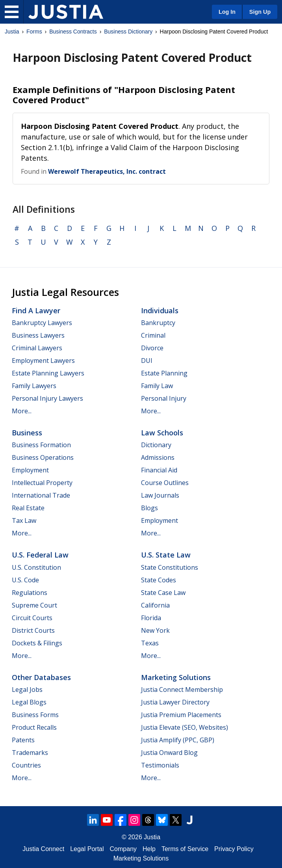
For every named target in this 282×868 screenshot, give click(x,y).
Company (123, 849)
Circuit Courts (32, 618)
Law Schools (162, 433)
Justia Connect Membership (182, 690)
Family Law (157, 386)
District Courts (33, 630)
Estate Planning (164, 373)
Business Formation (41, 445)
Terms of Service (185, 849)
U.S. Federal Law (40, 555)
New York (155, 630)
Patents (23, 740)
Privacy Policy (234, 849)
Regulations (30, 593)
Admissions (158, 457)
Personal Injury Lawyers (47, 398)
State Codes (159, 580)
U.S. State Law (166, 555)
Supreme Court (34, 605)
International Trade (41, 495)
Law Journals (160, 495)
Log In (227, 12)
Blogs (149, 508)
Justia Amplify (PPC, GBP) (178, 740)
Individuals (160, 310)
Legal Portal (87, 849)
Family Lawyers (34, 386)
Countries (26, 765)
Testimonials (160, 765)
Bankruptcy (158, 323)
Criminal (153, 335)
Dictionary (156, 445)
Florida (151, 618)
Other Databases (41, 677)
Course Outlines (165, 483)
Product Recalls (34, 727)
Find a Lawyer (36, 310)
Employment (30, 470)
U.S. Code (25, 580)
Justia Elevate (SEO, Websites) (185, 727)
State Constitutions (170, 567)
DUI (147, 361)
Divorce (152, 348)
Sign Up (260, 12)
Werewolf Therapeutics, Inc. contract (107, 171)
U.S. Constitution (36, 567)
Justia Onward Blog (169, 753)
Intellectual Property (42, 483)
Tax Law (24, 520)
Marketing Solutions (176, 677)
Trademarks (30, 753)
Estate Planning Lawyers (48, 373)
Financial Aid (159, 470)
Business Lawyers (38, 335)
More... (22, 411)
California (155, 605)
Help (149, 849)
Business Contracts (73, 32)
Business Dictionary (128, 32)
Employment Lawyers (43, 361)
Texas (150, 643)
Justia (12, 32)
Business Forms (35, 715)
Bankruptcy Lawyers (42, 323)
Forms (34, 32)
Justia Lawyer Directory (175, 702)
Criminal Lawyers (37, 348)
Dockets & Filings (37, 643)
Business (27, 433)
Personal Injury (164, 398)
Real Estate (28, 508)
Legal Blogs (29, 702)
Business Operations (43, 457)
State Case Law (163, 593)
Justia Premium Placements (181, 715)
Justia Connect (43, 849)
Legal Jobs (27, 690)
